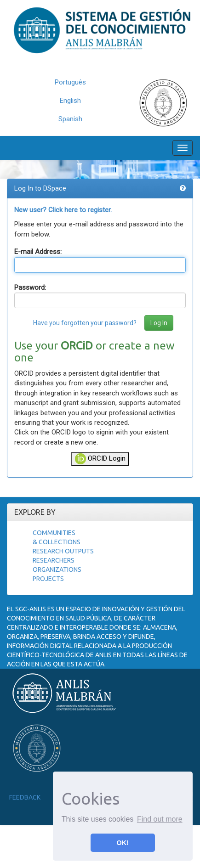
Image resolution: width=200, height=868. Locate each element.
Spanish (70, 119)
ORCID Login (100, 459)
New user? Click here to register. (63, 210)
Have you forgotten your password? (85, 323)
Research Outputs (63, 551)
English (70, 101)
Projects (48, 579)
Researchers (54, 560)
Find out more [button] (160, 819)
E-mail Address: (38, 252)
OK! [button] (123, 843)
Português (70, 82)
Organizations (57, 569)
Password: (30, 287)
